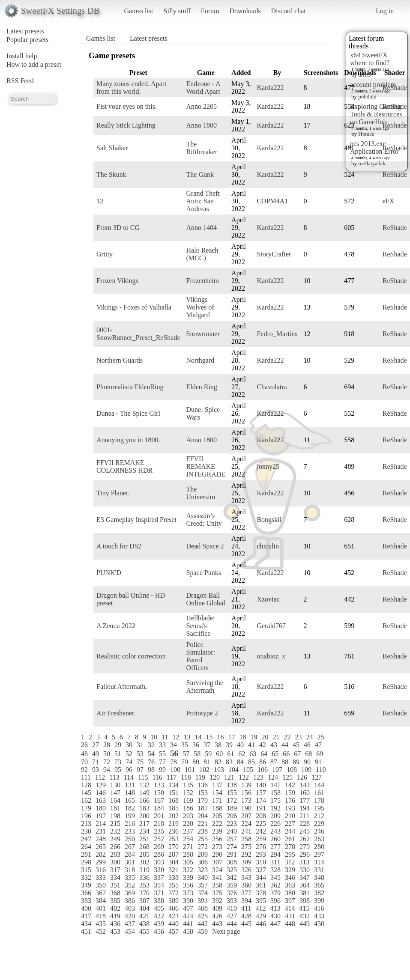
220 (188, 824)
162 (86, 800)
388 (159, 901)
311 (275, 862)
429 (261, 916)
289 (203, 854)
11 (165, 737)
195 (319, 808)
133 (159, 785)
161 (319, 793)
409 (217, 908)
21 (276, 737)
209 (275, 816)
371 (159, 893)
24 (309, 737)
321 (174, 870)
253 (174, 839)
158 (275, 793)
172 (232, 800)
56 (174, 753)
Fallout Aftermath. (122, 687)
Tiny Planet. (113, 493)
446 (261, 924)
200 (144, 816)
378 (261, 893)
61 (230, 754)
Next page (226, 931)
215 (115, 824)
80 (196, 762)
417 (86, 916)
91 (318, 762)
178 (319, 800)
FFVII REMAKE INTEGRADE (206, 466)
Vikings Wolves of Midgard (200, 307)
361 (261, 885)
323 (203, 870)
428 (246, 916)
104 (233, 770)
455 (144, 931)
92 (84, 770)
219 (174, 824)
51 (118, 754)
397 (290, 901)
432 (305, 916)
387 (144, 901)
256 (217, 839)
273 (217, 847)
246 (319, 831)
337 (159, 877)
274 (232, 847)
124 (273, 777)
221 (203, 824)
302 (144, 862)
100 (175, 770)
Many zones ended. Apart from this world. (132, 88)
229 (319, 824)
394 (246, 901)
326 (246, 870)
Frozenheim (203, 281)
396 (275, 901)
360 (246, 885)
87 (274, 762)
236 (174, 831)
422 (159, 916)
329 (290, 870)
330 (305, 870)
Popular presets (27, 40)
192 (275, 808)
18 (242, 737)
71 (96, 762)
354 (159, 885)
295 (290, 854)
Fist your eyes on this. (127, 106)
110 (321, 770)
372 (174, 893)
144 (319, 785)
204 (203, 816)
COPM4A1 (272, 201)
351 (115, 885)
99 (162, 770)
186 (188, 808)
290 (217, 854)
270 (174, 847)
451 (86, 931)
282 (101, 854)
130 (115, 785)
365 (319, 885)
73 (118, 762)
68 (308, 754)
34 (174, 745)
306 (203, 862)
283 (115, 854)
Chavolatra (272, 387)
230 (86, 831)
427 (232, 916)
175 (275, 800)
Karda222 (270, 88)
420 (130, 916)
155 (232, 793)
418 (101, 916)
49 (96, 754)
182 (130, 808)
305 (188, 862)
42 (263, 745)
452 (101, 931)
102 (204, 770)
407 (188, 908)
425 (203, 916)
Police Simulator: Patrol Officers (201, 656)
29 (118, 745)
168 (174, 800)
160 (305, 793)
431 (290, 916)
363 (290, 885)
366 (86, 893)
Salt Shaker (112, 148)
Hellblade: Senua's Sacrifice (201, 626)
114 (129, 777)
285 (144, 854)
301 (130, 862)
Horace (366, 134)
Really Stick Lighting (126, 125)
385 (115, 901)
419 (115, 916)
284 (130, 854)
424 (188, 916)
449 (305, 924)
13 (187, 737)
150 (159, 793)
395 (261, 901)
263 (319, 839)
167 (159, 800)
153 (203, 793)
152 (188, 793)
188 (217, 808)
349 (86, 885)
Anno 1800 (202, 125)
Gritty (105, 254)
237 (188, 831)
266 (115, 847)
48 (84, 754)
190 (246, 808)
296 (305, 854)
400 (86, 908)
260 (275, 839)
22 (287, 737)
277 (275, 847)
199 (130, 816)
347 (305, 877)
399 (319, 901)
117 (172, 777)
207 (246, 816)
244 (290, 831)
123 (258, 777)
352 (130, 885)
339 (188, 877)
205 (217, 816)
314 (319, 862)
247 (86, 839)
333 (101, 877)
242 (261, 831)
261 (290, 839)
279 (305, 847)
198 (115, 816)
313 (304, 862)
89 (296, 762)
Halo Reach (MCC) (202, 254)
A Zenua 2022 (116, 626)
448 (290, 924)
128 (86, 785)
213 (86, 824)
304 (174, 862)
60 (219, 754)
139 (246, 785)
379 (275, 893)
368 (115, 893)
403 (130, 908)
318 (130, 870)
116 (157, 777)
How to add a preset (34, 64)
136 (203, 785)
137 (217, 785)
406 (174, 908)
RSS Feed (20, 81)
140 (261, 785)
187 (203, 808)
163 (101, 800)
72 (107, 762)
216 (130, 824)
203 (188, 816)
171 (217, 800)
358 (217, 885)
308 (232, 862)
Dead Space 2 (205, 546)
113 (114, 777)
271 (188, 847)
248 (101, 839)
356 (188, 885)
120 (215, 777)
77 (162, 762)
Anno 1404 (202, 228)
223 (232, 824)
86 (263, 762)
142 (290, 785)
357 (203, 885)
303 (159, 862)
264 (86, 847)
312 (290, 862)
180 (101, 808)
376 (232, 893)
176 (290, 800)
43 (274, 745)
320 (159, 870)
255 (203, 839)
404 (144, 908)
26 (84, 745)
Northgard (201, 360)
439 (159, 924)
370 (144, 893)
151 (174, 793)
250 (130, 839)
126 (302, 777)
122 (244, 777)
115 (143, 777)
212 (319, 816)
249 (115, 839)
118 (186, 777)
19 (254, 737)
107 (277, 770)
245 (305, 831)
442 (203, 924)
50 (107, 754)
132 (144, 785)
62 (242, 754)
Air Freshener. (116, 713)
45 (296, 745)
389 (174, 901)
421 (144, 916)
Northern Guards (120, 360)
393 (232, 901)
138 (232, 785)
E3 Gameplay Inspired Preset (136, 520)
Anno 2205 (202, 106)
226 (275, 824)
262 (305, 839)
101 (190, 770)
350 (101, 885)
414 (290, 908)
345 (275, 877)
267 (130, 847)
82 (218, 762)
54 (151, 754)
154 (217, 793)
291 (232, 854)
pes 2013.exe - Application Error (374, 147)
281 (86, 854)
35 (185, 745)
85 (251, 762)
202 (174, 816)
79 (185, 762)
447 (275, 924)
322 (188, 870)
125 (287, 777)
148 (130, 793)
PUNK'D (109, 573)
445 (246, 924)
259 (261, 839)
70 (84, 762)
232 (115, 831)
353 (144, 885)
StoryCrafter (274, 254)
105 (248, 770)
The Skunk (111, 174)
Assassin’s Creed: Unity (204, 520)
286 (159, 854)
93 (96, 770)
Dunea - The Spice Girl (128, 413)
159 (290, 793)
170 (203, 800)
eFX (389, 201)
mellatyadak (372, 163)
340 (203, 877)
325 (232, 870)
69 (320, 754)
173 (246, 800)
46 (307, 745)
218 (159, 824)
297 (319, 854)
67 (297, 754)
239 (217, 831)
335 (130, 877)
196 (86, 816)
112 (100, 777)
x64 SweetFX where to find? (370, 59)
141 (275, 785)
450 (319, 924)
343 (246, 877)
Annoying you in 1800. (128, 440)
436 (115, 924)
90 (307, 762)
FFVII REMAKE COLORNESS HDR (124, 466)
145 (86, 793)
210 (290, 816)
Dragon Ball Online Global (206, 599)
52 (129, 754)
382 (319, 893)
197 (101, 816)
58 (197, 754)
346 (290, 877)
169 (188, 800)
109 (306, 770)
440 (174, 924)
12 (100, 201)
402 (115, 908)
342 (232, 877)
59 (208, 754)
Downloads (245, 11)
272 (203, 847)
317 (115, 870)
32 (151, 745)
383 (86, 901)
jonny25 (268, 466)
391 (203, 901)
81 (207, 762)
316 (101, 870)
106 (263, 770)
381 (305, 893)
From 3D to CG (118, 228)
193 (290, 808)
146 (101, 793)
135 (188, 785)
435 (101, 924)
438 (144, 924)
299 (101, 862)
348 (319, 877)
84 (240, 762)
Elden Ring (202, 387)
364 (305, 885)
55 (162, 754)
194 (305, 808)
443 (217, 924)
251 (144, 839)
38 (218, 745)
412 (260, 908)
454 (130, 931)
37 (207, 745)
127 (317, 777)
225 (261, 824)
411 (246, 908)
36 (196, 745)
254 (188, 839)
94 (107, 770)
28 (107, 745)
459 (203, 931)
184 (159, 808)
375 (217, 893)
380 (290, 893)
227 (290, 824)
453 (115, 931)
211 (304, 816)
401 (101, 908)
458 (188, 931)
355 (174, 885)
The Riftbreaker (202, 148)
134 (174, 785)
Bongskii (269, 520)
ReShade (395, 88)
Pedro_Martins (277, 334)
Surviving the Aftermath (205, 687)
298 (86, 862)
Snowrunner (203, 334)
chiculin (268, 546)
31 (140, 745)
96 (129, 770)
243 (275, 831)
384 (101, 901)
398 (305, 901)
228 (305, 824)
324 (217, 870)
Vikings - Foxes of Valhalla (134, 307)
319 (144, 870)
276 (261, 847)
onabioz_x (271, 656)
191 (261, 808)
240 (232, 831)
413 (275, 908)
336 (144, 877)
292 (246, 854)
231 (101, 831)
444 (232, 924)
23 (298, 737)
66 (286, 754)
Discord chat (288, 11)
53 (140, 754)
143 (305, 785)
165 (130, 800)
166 (144, 800)
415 (304, 908)
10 (154, 737)
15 (209, 737)
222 (217, 824)
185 (174, 808)
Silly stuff (177, 11)
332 (86, 877)
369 (130, 893)
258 (246, 839)
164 (115, 800)
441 (188, 924)
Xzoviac (268, 599)
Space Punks (204, 573)
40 (240, 745)
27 (96, 745)
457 (174, 931)
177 (305, 800)
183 (144, 808)
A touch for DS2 (119, 546)
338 (174, 877)
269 (159, 847)
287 (174, 854)
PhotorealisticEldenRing (130, 387)
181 (115, 808)
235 (159, 831)
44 (285, 745)
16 (220, 737)
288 (188, 854)
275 (246, 847)
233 (130, 831)
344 (261, 877)
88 (285, 762)
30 (129, 745)
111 (86, 777)
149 (144, 793)
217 (144, 824)
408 (203, 908)
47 (318, 745)
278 (290, 847)
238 (203, 831)
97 (140, 770)
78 (174, 762)
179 (86, 808)
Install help (22, 56)
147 (115, 793)
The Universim (201, 493)
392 (217, 901)
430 (275, 916)
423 (174, 916)
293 (261, 854)
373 (188, 893)
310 (261, 862)
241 (246, 831)
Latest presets (25, 31)
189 (232, 808)
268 (144, 847)
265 (101, 847)
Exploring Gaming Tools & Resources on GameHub (376, 114)
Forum (210, 11)
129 (101, 785)
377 (246, 893)
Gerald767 (271, 626)
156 (246, 793)
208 (261, 816)
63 (253, 754)
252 (159, 839)
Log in (385, 11)
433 (319, 916)
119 (200, 777)
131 (130, 785)
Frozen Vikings (117, 281)
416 (319, 908)
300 (115, 862)
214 (101, 824)
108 (292, 770)
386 (130, 901)
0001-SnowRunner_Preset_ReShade (138, 334)
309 (246, 862)
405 (159, 908)
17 (231, 737)
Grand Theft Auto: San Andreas (203, 201)
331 (319, 870)
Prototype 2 (202, 713)
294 (275, 854)
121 (229, 777)
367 (101, 893)
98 (151, 770)
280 (319, 847)
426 (217, 916)
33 (162, 745)
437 (130, 924)
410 (232, 908)
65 (275, 754)
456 (159, 931)
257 (232, 839)
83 (229, 762)
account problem (373, 85)
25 (320, 737)
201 (159, 816)
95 (118, 770)
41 (251, 745)
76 (151, 762)
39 (229, 745)
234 (144, 831)
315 (86, 870)
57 (186, 754)
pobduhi (367, 97)
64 (264, 754)
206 (232, 816)
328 (275, 870)
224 (246, 824)
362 (275, 885)
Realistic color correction (131, 656)
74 (129, 762)
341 (217, 877)
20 (265, 737)
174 (261, 800)
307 (217, 862)
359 (232, 885)
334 (115, 877)
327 (261, 870)
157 (261, 793)
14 (198, 737)
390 (188, 901)
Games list (139, 11)
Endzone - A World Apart (203, 88)
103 (219, 770)
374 (203, 893)
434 (86, 924)
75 (140, 762)
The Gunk (200, 174)
